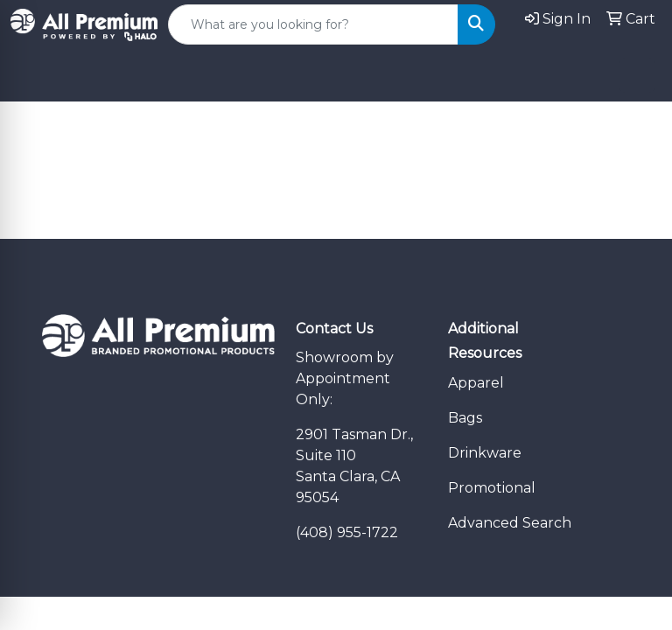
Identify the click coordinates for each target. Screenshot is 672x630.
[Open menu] (637, 75)
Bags (465, 418)
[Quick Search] (313, 24)
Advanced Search (510, 523)
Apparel (476, 383)
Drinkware (485, 453)
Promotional (492, 488)
